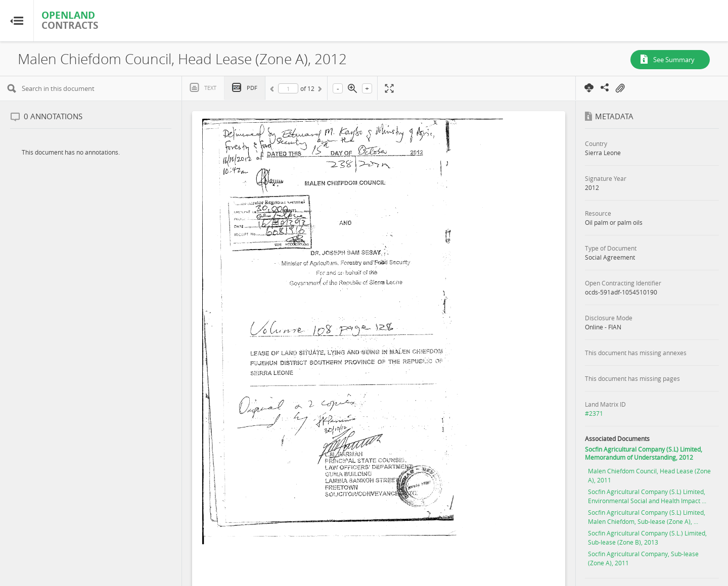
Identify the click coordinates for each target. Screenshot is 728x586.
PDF (252, 88)
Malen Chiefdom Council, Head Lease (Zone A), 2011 (649, 475)
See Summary (674, 60)
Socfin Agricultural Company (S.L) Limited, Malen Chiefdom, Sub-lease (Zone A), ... (647, 517)
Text (210, 88)
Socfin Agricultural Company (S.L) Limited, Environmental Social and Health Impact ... (647, 496)
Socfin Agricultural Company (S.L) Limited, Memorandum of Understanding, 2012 (644, 453)
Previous (274, 90)
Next (319, 90)
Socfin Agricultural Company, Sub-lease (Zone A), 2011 (643, 558)
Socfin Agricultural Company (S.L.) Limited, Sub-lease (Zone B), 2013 (647, 538)
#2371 (594, 413)
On (620, 88)
